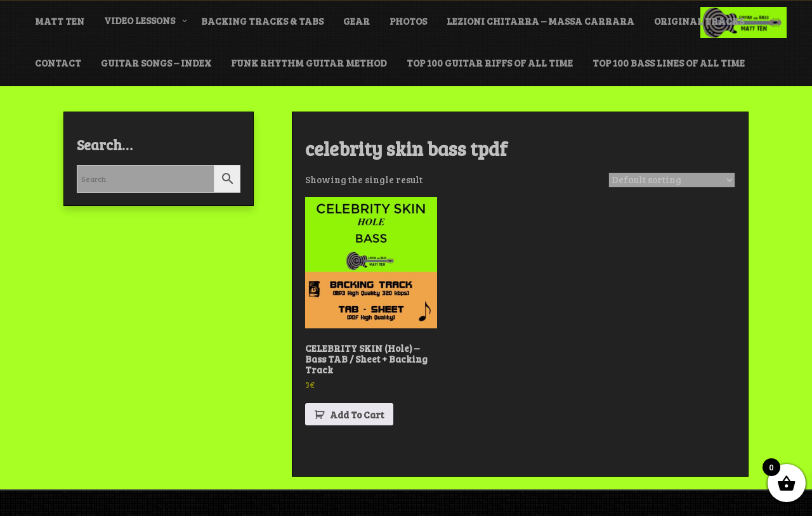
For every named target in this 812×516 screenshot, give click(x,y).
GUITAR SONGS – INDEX (156, 63)
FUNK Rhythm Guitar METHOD (309, 63)
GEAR (357, 21)
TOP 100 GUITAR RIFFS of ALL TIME (490, 63)
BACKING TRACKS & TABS (262, 21)
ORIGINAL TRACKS (699, 21)
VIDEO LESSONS (140, 20)
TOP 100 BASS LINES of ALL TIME (669, 63)
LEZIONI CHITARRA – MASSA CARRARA (540, 21)
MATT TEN (60, 21)
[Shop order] (672, 180)
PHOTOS (408, 21)
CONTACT (58, 63)
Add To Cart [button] (357, 415)
